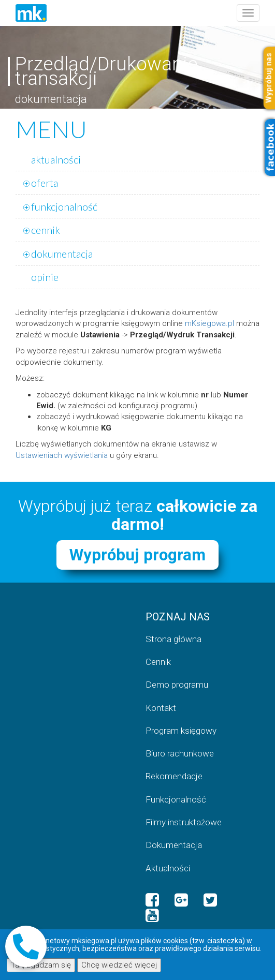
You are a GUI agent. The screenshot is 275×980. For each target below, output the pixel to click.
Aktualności (168, 868)
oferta (45, 183)
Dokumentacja (174, 845)
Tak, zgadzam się (41, 965)
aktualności (56, 159)
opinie (45, 277)
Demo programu (177, 685)
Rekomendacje (174, 776)
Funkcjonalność (176, 799)
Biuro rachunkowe (180, 753)
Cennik (158, 662)
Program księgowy (181, 731)
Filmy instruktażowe (184, 822)
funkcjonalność (64, 206)
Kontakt (161, 708)
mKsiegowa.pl (209, 323)
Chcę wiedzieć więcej (119, 965)
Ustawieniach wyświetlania (62, 455)
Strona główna (173, 639)
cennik (46, 230)
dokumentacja (62, 254)
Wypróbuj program (137, 555)
